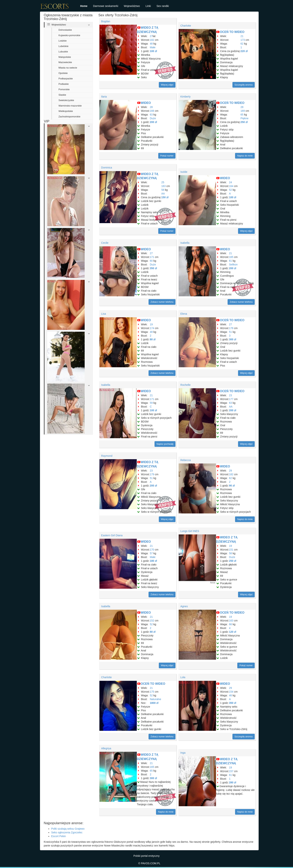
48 (151, 44)
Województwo (132, 6)
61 (231, 261)
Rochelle (185, 385)
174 (152, 328)
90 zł (232, 486)
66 (231, 624)
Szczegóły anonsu (244, 85)
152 (152, 621)
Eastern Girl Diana (112, 535)
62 (242, 44)
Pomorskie (64, 89)
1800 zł (154, 703)
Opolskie (63, 73)
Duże (153, 118)
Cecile (105, 243)
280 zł (233, 782)
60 (151, 261)
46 (231, 695)
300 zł (233, 339)
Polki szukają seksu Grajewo (68, 829)
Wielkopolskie (66, 111)
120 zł (233, 632)
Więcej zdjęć (167, 85)
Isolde (184, 172)
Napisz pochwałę (165, 444)
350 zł (153, 268)
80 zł (153, 339)
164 (231, 186)
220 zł (244, 51)
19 (151, 324)
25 (163, 182)
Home (84, 6)
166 (152, 111)
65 (242, 115)
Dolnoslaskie (65, 30)
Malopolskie (65, 57)
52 (231, 190)
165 (231, 257)
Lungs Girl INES (190, 531)
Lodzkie (63, 41)
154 (231, 692)
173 (243, 40)
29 (231, 471)
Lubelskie (63, 46)
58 (163, 190)
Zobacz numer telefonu (162, 302)
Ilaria (104, 97)
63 (151, 115)
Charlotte (186, 26)
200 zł (153, 122)
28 (151, 107)
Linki (148, 6)
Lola (183, 677)
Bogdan (106, 21)
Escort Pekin (59, 836)
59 (151, 403)
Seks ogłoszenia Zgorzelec (67, 832)
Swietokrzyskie (66, 100)
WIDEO (146, 103)
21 (242, 36)
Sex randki (163, 6)
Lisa (104, 314)
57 (151, 553)
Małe (153, 47)
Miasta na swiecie (68, 68)
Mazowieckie (65, 62)
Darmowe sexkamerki (106, 6)
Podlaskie (64, 84)
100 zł (153, 51)
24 (231, 182)
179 (152, 474)
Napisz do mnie (245, 156)
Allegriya (106, 748)
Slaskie (62, 95)
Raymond (107, 456)
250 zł (244, 122)
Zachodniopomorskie (69, 117)
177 (231, 399)
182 (152, 40)
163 (163, 186)
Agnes (184, 606)
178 (231, 328)
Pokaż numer (167, 156)
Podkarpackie (66, 79)
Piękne (245, 118)
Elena (184, 314)
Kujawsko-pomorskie (69, 35)
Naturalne (156, 699)
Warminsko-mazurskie (70, 106)
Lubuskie (63, 52)
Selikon (233, 264)
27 (151, 36)
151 (231, 550)
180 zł (153, 561)
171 (152, 257)
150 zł (165, 197)
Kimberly (185, 97)
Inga (183, 753)
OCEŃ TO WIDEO (232, 32)
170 (152, 550)
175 (152, 692)
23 (231, 395)
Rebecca (185, 460)
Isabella (185, 243)
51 (231, 332)
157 (231, 771)
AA (163, 194)
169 (243, 111)
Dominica (107, 168)
